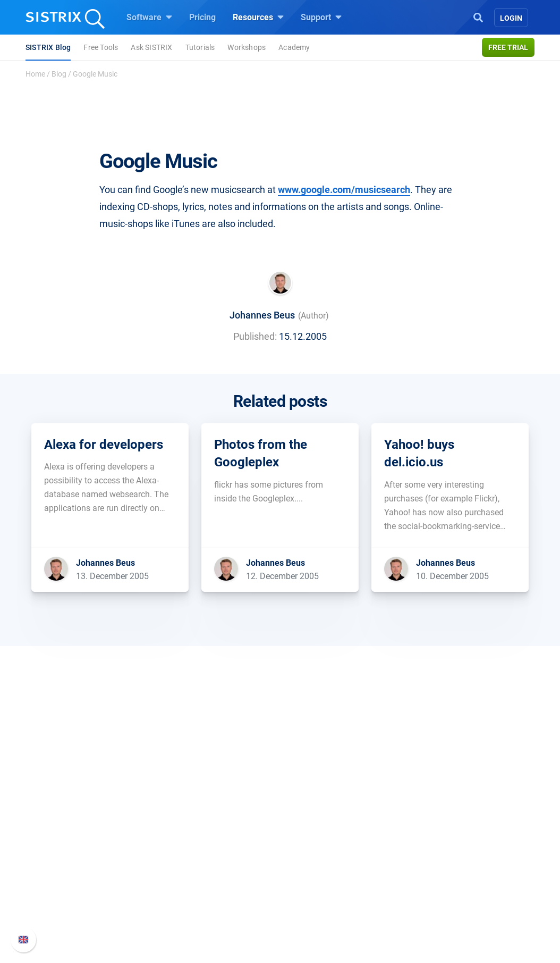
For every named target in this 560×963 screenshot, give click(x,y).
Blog (59, 74)
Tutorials (200, 47)
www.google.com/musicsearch (344, 190)
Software (149, 17)
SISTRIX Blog (48, 47)
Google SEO (193, 848)
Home (35, 74)
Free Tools (101, 47)
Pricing (202, 17)
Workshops (247, 47)
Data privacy (72, 882)
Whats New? (438, 848)
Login (511, 18)
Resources (258, 17)
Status (427, 899)
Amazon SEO (195, 865)
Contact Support (446, 882)
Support (321, 17)
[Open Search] (478, 16)
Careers (81, 848)
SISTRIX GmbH (80, 811)
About (60, 831)
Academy (294, 47)
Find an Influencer (204, 882)
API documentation (451, 865)
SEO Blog (310, 882)
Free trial (508, 47)
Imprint (62, 899)
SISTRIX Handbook (451, 831)
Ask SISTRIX (151, 47)
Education (67, 865)
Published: (255, 336)
